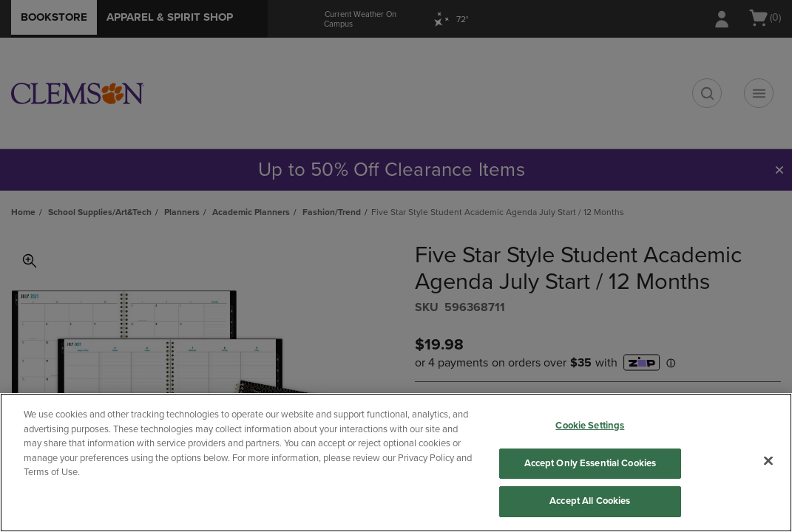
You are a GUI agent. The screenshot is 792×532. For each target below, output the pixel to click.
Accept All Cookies (590, 501)
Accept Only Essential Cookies (590, 463)
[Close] (768, 461)
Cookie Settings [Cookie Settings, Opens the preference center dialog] (590, 426)
